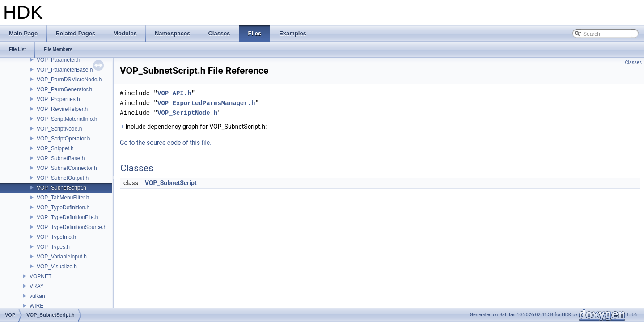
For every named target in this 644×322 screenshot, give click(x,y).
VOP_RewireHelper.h (62, 109)
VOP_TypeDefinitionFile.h (67, 217)
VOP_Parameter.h (58, 60)
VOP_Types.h (53, 247)
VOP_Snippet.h (55, 148)
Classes (633, 62)
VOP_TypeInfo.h (56, 237)
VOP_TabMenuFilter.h (63, 198)
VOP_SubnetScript (171, 183)
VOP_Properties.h (58, 99)
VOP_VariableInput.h (62, 257)
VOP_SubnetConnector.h (67, 168)
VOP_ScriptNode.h (59, 129)
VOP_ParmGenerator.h (64, 89)
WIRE (36, 306)
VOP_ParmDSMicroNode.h (69, 80)
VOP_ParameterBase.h (65, 70)
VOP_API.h (174, 93)
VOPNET (40, 276)
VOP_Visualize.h (57, 267)
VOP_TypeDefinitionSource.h (72, 227)
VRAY (37, 286)
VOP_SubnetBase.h (61, 158)
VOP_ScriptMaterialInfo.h (67, 119)
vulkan (37, 296)
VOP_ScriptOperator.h (63, 139)
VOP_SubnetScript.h (61, 188)
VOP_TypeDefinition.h (63, 208)
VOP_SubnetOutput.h (63, 178)
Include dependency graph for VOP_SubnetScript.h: (193, 127)
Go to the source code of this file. (166, 143)
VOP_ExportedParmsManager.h (206, 103)
